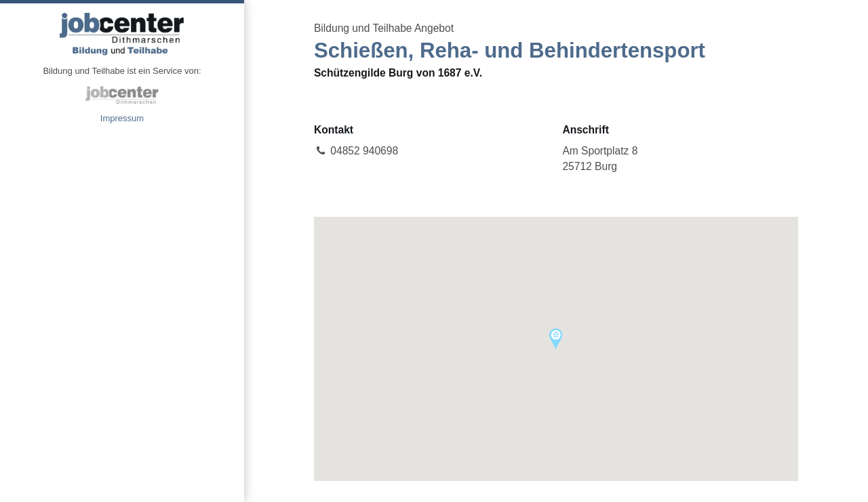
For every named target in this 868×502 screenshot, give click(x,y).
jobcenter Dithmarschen (122, 95)
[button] (556, 339)
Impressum (122, 118)
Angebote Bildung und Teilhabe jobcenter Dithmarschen (122, 34)
